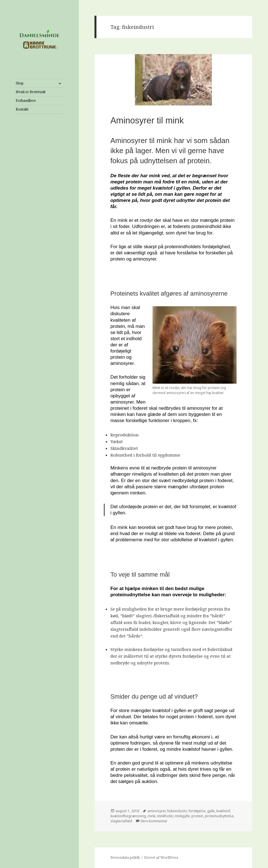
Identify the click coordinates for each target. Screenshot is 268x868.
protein (197, 816)
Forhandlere (26, 101)
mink (152, 816)
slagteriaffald (121, 821)
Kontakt (22, 109)
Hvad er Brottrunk (31, 92)
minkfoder (165, 816)
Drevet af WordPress (161, 857)
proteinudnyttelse (219, 816)
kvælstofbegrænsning (128, 816)
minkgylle (182, 816)
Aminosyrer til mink (147, 120)
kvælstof (223, 811)
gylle (211, 811)
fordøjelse (197, 811)
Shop (20, 83)
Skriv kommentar (154, 821)
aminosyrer (156, 811)
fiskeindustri (177, 811)
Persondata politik (125, 857)
